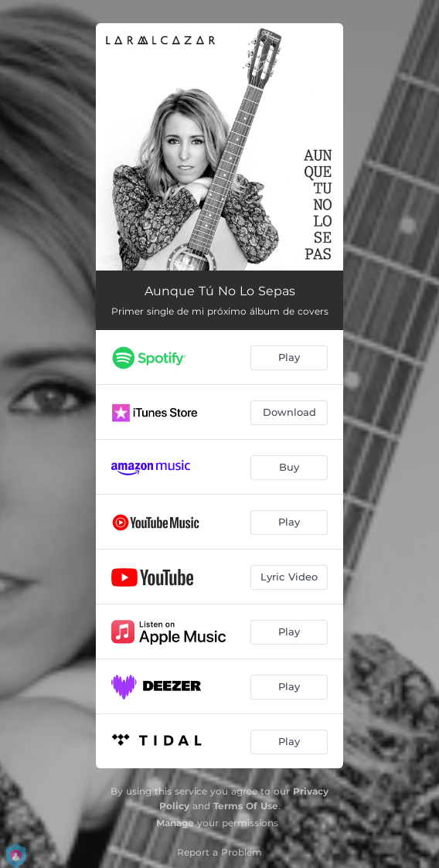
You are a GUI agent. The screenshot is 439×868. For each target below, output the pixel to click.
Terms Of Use (246, 806)
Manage (175, 823)
